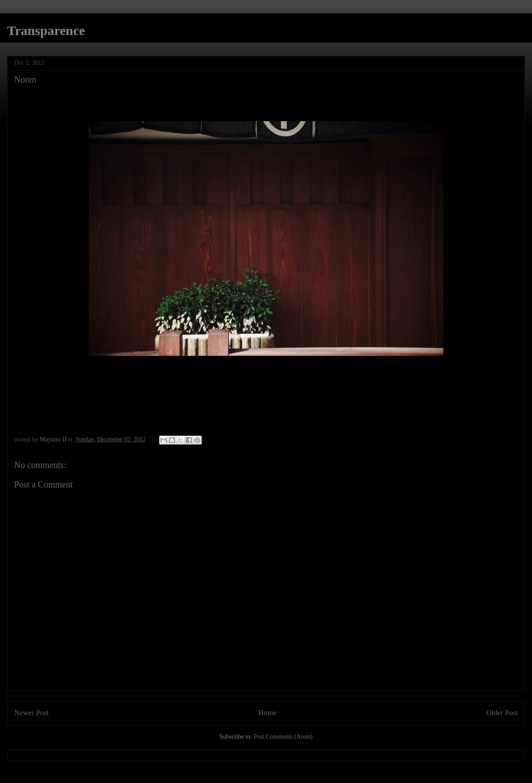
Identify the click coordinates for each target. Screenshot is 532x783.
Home (268, 713)
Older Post (502, 713)
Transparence (46, 30)
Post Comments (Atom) (283, 737)
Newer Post (31, 713)
